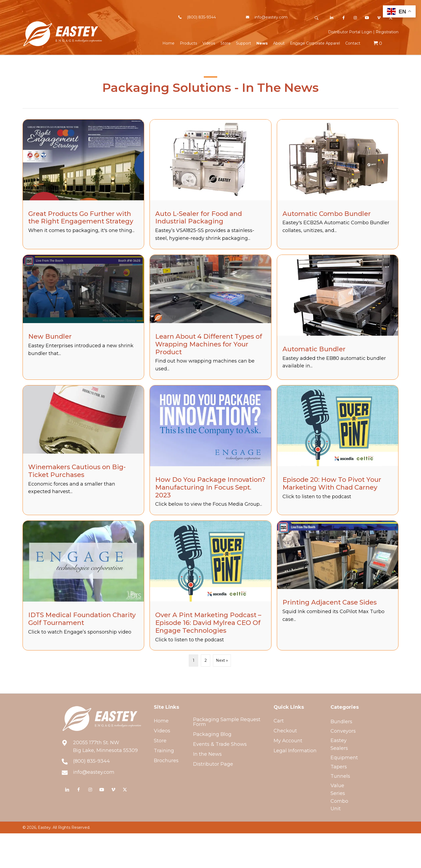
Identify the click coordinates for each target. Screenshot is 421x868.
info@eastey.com (271, 17)
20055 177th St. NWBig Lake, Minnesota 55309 (105, 746)
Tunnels (340, 776)
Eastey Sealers (339, 744)
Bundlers (341, 722)
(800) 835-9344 (201, 17)
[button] (316, 18)
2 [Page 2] (206, 660)
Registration (387, 32)
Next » (222, 660)
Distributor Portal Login (350, 32)
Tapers (339, 767)
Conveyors (343, 731)
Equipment (344, 758)
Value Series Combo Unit (339, 797)
